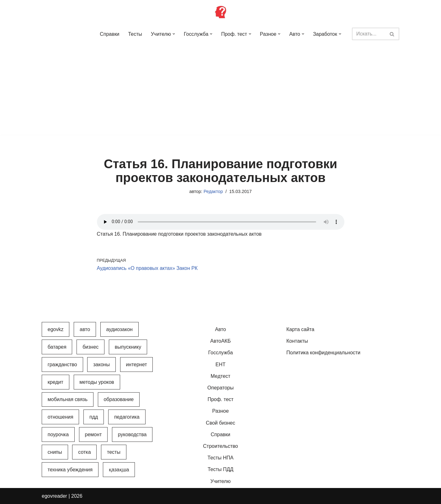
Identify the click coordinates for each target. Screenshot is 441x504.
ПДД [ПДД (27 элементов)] (94, 417)
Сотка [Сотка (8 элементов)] (84, 452)
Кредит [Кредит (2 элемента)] (56, 382)
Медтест (221, 376)
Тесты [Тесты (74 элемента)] (114, 452)
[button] (174, 34)
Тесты (135, 34)
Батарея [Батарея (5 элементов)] (57, 347)
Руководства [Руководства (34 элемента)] (132, 435)
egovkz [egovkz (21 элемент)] (56, 330)
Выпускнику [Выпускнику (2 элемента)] (128, 347)
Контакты (297, 341)
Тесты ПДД (220, 470)
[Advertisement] (220, 91)
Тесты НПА (221, 458)
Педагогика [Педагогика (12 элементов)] (127, 417)
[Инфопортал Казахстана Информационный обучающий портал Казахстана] (220, 12)
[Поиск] (369, 34)
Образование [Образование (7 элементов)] (119, 400)
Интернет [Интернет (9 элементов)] (136, 365)
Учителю (220, 481)
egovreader (54, 496)
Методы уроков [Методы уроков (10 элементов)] (97, 382)
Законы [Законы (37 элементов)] (101, 365)
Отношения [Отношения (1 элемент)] (61, 417)
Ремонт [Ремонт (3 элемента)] (93, 435)
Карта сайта (300, 330)
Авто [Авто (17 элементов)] (85, 330)
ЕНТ (220, 365)
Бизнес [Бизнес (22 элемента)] (90, 347)
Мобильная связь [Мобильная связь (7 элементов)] (68, 400)
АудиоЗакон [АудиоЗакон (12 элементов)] (120, 330)
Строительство (220, 446)
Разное (221, 411)
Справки (109, 34)
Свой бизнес (220, 423)
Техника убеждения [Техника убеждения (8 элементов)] (70, 470)
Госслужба (221, 353)
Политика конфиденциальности (323, 353)
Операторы (220, 388)
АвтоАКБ (220, 341)
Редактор (213, 191)
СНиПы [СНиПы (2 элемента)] (55, 452)
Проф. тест (221, 400)
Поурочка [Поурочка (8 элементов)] (58, 435)
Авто (221, 330)
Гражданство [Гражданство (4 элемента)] (62, 365)
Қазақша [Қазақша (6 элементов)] (119, 470)
